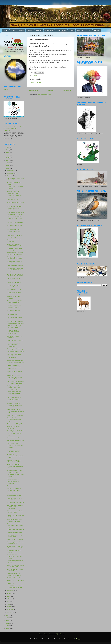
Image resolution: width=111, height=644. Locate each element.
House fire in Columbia (14, 305)
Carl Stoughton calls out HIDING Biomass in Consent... (14, 399)
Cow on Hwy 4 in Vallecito (15, 266)
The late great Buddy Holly (15, 349)
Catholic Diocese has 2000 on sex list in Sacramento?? (15, 507)
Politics (21, 31)
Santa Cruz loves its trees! (15, 340)
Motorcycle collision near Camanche (14, 226)
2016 (7, 618)
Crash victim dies (12, 315)
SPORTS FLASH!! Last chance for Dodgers (14, 489)
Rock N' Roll (11, 583)
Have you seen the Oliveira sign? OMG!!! (15, 536)
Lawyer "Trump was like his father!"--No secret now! (15, 275)
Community (49, 31)
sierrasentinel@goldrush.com (57, 634)
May (9, 601)
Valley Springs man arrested (15, 530)
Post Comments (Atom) (44, 95)
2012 (7, 629)
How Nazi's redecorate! (14, 493)
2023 (7, 155)
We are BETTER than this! (15, 415)
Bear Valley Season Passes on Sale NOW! (15, 543)
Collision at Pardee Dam (14, 578)
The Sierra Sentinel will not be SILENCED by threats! (15, 322)
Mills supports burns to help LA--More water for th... (15, 382)
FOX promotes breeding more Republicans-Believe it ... (14, 208)
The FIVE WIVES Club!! (14, 290)
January (10, 612)
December (11, 171)
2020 (7, 163)
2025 (7, 150)
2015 (7, 621)
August (10, 593)
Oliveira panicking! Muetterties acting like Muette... (14, 195)
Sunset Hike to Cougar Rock (16, 580)
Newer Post (34, 90)
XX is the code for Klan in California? (15, 499)
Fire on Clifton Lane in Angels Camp (14, 286)
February (10, 609)
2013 (7, 626)
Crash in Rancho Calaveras (15, 352)
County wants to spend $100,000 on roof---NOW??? (14, 393)
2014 (7, 623)
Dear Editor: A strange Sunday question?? (14, 451)
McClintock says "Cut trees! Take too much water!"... (15, 547)
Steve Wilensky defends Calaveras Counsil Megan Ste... (16, 411)
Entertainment (61, 31)
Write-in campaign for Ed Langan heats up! (14, 302)
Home (6, 31)
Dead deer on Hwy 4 (13, 200)
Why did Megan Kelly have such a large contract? (15, 253)
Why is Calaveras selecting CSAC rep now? (15, 512)
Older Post (68, 90)
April (9, 604)
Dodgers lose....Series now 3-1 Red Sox (15, 236)
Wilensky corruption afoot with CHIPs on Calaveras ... (15, 525)
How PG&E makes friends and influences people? (15, 587)
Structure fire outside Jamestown (13, 427)
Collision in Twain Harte (14, 308)
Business (39, 31)
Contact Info (7, 92)
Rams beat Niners (12, 443)
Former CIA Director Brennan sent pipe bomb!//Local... (13, 332)
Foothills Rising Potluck (14, 495)
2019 (7, 166)
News (13, 31)
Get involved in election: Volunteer (14, 241)
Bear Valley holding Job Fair (15, 363)
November (11, 173)
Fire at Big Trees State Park (15, 431)
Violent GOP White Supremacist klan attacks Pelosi (15, 456)
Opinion (30, 31)
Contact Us (43, 634)
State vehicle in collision (14, 438)
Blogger (78, 639)
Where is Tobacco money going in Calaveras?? (15, 520)
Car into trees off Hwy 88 (14, 424)
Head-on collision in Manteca (13, 482)
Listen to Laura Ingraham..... (15, 532)
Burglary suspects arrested (15, 360)
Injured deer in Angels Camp (16, 440)
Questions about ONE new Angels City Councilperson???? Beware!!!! (14, 128)
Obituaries (81, 31)
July (9, 596)
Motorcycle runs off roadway (15, 502)
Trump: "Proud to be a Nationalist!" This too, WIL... (14, 420)
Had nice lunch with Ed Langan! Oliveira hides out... (14, 218)
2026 (7, 147)
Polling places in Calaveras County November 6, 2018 (15, 270)
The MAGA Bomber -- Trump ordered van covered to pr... (14, 231)
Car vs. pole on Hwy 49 (14, 283)
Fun (89, 31)
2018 (7, 168)
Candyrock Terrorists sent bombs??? (15, 337)
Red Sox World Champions (15, 223)
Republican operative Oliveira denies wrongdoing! (13, 345)
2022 (7, 158)
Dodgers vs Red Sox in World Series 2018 (14, 461)
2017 (7, 615)
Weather (97, 31)
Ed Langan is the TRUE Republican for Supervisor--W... (14, 356)
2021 (7, 160)
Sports (72, 31)
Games (6, 90)
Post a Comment (36, 82)
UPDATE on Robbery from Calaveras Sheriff (15, 327)
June (9, 599)
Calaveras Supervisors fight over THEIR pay (15, 566)
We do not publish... (13, 479)
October (10, 176)
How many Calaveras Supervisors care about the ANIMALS (15, 377)
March (9, 607)
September (11, 591)
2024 (7, 152)
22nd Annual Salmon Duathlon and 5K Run (14, 245)
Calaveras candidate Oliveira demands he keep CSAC (14, 367)
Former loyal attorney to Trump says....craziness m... (15, 466)
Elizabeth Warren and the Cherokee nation (15, 471)
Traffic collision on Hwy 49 (15, 539)
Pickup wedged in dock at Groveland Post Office (15, 258)
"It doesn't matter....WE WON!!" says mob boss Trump (15, 556)
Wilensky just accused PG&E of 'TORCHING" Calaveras (15, 405)
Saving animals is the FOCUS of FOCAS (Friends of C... (13, 387)
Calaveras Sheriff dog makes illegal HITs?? (14, 574)
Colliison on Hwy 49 (13, 191)
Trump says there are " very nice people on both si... (15, 213)
